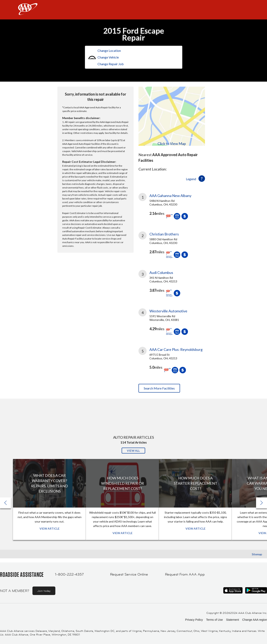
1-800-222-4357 (69, 574)
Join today (44, 591)
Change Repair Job (111, 64)
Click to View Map (172, 144)
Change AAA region (255, 620)
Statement (233, 620)
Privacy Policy (194, 620)
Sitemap (257, 554)
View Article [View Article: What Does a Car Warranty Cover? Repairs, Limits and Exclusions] (50, 529)
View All (133, 451)
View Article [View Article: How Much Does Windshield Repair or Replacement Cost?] (123, 533)
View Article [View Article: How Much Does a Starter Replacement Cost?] (196, 529)
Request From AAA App (185, 574)
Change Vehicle (108, 57)
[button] (262, 503)
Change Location (109, 51)
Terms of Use (214, 620)
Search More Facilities (159, 388)
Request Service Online (129, 574)
